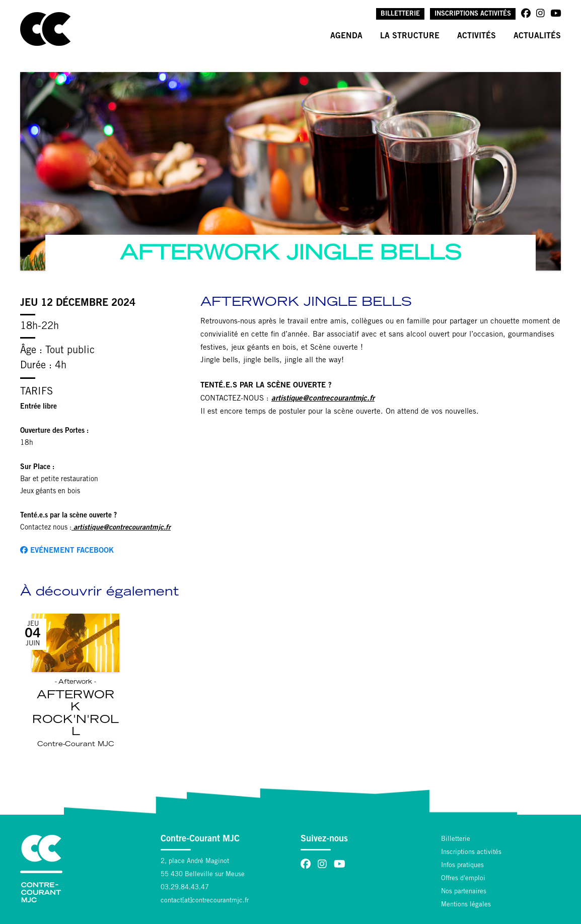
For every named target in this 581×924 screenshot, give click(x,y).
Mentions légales (466, 905)
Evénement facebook (67, 550)
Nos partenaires (464, 892)
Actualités (537, 36)
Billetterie (400, 14)
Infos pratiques (462, 866)
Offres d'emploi (463, 879)
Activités (477, 36)
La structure (410, 36)
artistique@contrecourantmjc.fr (323, 399)
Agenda (346, 36)
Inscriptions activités (473, 14)
